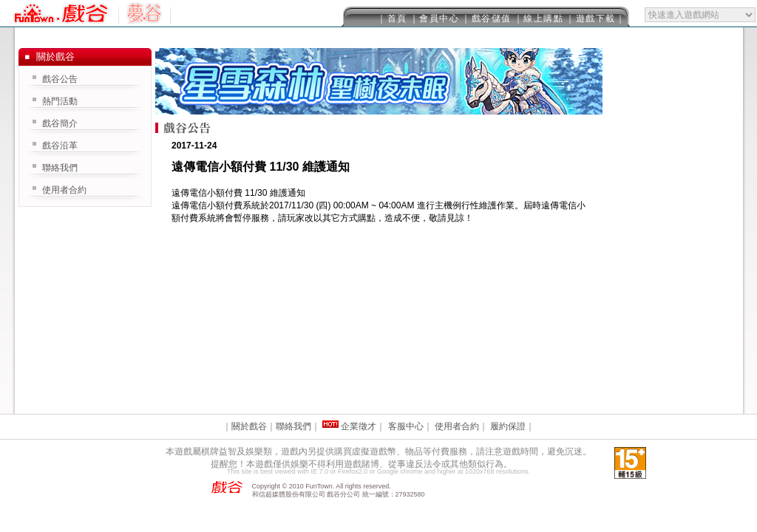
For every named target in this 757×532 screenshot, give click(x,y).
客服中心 (406, 426)
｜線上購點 (539, 18)
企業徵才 (359, 426)
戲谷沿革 (60, 146)
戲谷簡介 (60, 123)
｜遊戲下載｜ (595, 18)
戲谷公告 (60, 79)
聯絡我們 (60, 168)
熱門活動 (60, 101)
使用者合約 (64, 190)
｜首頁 (392, 18)
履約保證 (508, 426)
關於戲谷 (249, 426)
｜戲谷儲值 (486, 18)
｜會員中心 (435, 18)
